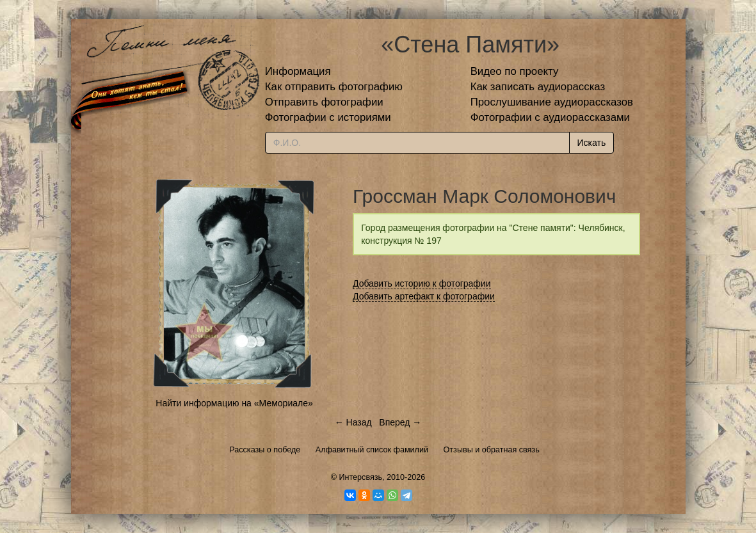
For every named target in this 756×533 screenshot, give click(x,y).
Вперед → (400, 422)
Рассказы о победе (265, 450)
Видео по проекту (515, 71)
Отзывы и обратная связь (492, 450)
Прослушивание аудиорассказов (552, 102)
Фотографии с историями (328, 117)
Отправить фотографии (324, 102)
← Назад (353, 422)
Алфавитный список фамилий (372, 450)
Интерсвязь (360, 477)
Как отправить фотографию (334, 87)
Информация (298, 71)
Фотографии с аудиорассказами (550, 117)
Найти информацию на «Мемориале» (234, 403)
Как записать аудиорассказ (538, 87)
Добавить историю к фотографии (422, 283)
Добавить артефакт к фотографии (424, 296)
